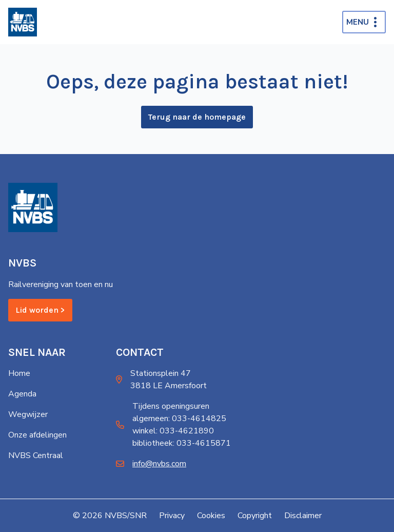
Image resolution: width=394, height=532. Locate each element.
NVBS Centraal (36, 455)
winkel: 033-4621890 (173, 431)
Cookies (211, 516)
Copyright (255, 516)
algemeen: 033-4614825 (179, 419)
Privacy (172, 516)
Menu (358, 22)
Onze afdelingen (37, 435)
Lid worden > (40, 310)
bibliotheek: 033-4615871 (182, 443)
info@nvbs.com (159, 464)
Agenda (22, 394)
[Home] (23, 22)
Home (19, 373)
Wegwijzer (28, 414)
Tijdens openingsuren (171, 406)
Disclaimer (303, 516)
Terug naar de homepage (197, 117)
